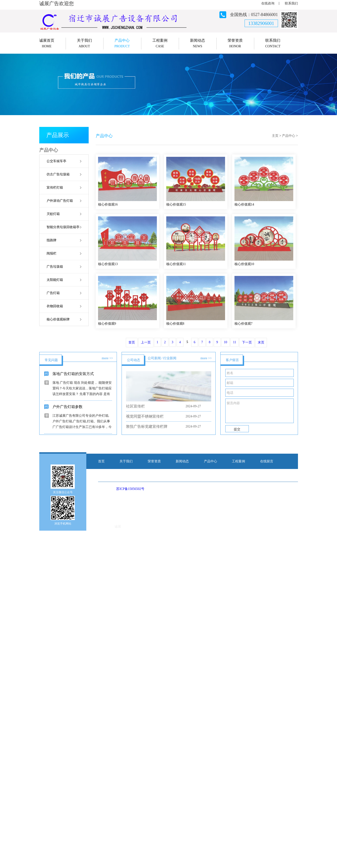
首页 (132, 342)
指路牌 (52, 240)
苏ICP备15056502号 (130, 489)
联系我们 (291, 3)
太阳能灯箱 (55, 280)
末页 (261, 342)
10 (226, 342)
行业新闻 (170, 358)
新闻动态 (182, 461)
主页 (275, 136)
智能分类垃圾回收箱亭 (63, 227)
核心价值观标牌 (58, 319)
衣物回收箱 (55, 306)
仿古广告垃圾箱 (58, 174)
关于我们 (126, 461)
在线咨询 (268, 3)
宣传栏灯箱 (55, 188)
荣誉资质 (154, 461)
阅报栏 (52, 253)
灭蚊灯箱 (53, 214)
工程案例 (238, 461)
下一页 (247, 342)
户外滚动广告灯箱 (60, 201)
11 (235, 342)
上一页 (146, 342)
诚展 (118, 527)
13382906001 (261, 23)
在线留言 (267, 461)
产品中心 (289, 136)
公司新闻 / (155, 358)
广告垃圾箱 (55, 267)
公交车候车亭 (56, 161)
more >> (107, 358)
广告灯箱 (53, 293)
